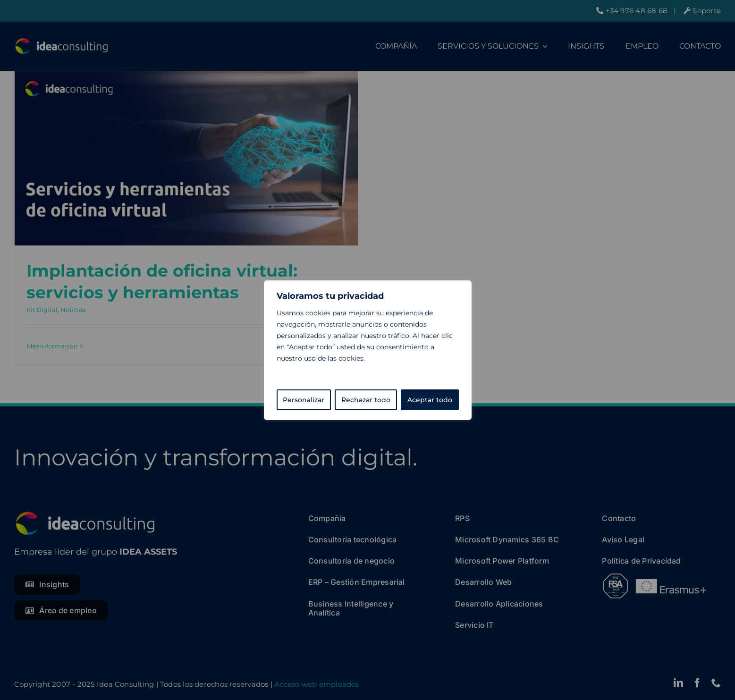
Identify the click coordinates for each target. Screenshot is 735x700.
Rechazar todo (366, 400)
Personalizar (304, 400)
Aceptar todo (430, 400)
